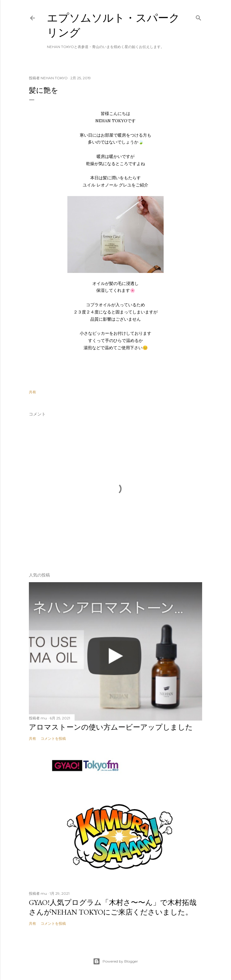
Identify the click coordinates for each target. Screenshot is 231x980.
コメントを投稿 (53, 738)
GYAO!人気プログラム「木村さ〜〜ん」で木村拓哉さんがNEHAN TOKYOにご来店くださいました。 (113, 907)
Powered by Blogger (115, 961)
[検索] (199, 17)
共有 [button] (32, 392)
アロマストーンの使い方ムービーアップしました (111, 727)
